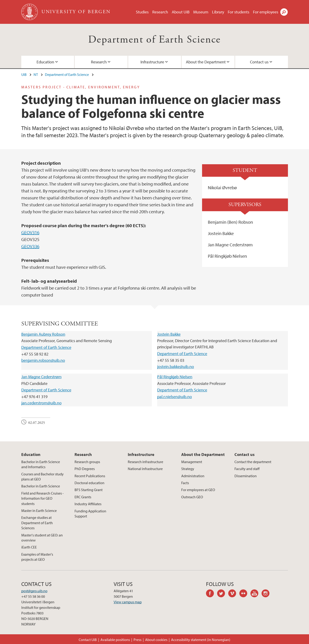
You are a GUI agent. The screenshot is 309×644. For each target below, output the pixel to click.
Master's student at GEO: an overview (42, 538)
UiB (24, 74)
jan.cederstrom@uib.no (41, 403)
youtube (256, 594)
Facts (185, 483)
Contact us (259, 62)
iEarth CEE (29, 547)
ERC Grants (83, 497)
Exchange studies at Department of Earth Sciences (37, 523)
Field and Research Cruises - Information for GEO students (42, 498)
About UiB (181, 12)
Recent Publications (90, 476)
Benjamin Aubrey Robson (43, 334)
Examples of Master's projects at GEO (37, 557)
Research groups (87, 462)
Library (218, 12)
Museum (201, 12)
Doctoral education (89, 483)
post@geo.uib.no (34, 591)
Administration (193, 476)
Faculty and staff (247, 469)
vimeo (234, 594)
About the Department (206, 62)
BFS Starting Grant (89, 490)
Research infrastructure (145, 462)
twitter (223, 594)
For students (239, 12)
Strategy (188, 469)
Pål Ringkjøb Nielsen (175, 377)
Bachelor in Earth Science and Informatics (41, 464)
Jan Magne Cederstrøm (41, 377)
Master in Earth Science (39, 511)
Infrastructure (152, 62)
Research (160, 12)
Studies (142, 12)
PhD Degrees (85, 469)
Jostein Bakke (169, 334)
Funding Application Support (90, 514)
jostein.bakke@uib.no (176, 367)
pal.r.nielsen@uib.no (175, 397)
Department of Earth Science (154, 40)
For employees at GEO (198, 490)
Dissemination (246, 476)
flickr (245, 594)
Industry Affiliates (88, 504)
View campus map (128, 602)
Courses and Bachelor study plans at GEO (42, 477)
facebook (212, 594)
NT (36, 74)
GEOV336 (30, 246)
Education (45, 62)
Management (192, 462)
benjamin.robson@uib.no (43, 360)
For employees (266, 12)
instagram (267, 594)
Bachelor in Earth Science (41, 486)
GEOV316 (30, 232)
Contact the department (253, 462)
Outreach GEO (192, 497)
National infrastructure (145, 469)
